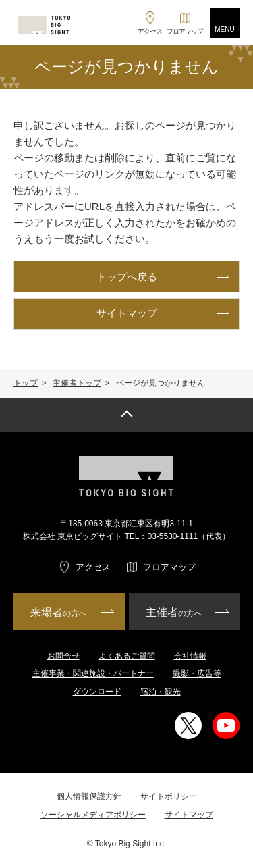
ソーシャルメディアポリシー (93, 815)
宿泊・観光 (161, 692)
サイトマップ (189, 815)
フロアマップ (169, 567)
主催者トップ (77, 383)
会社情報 (190, 656)
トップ (26, 383)
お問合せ (63, 656)
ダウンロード (97, 692)
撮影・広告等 (197, 673)
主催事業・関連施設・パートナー (93, 673)
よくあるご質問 (127, 656)
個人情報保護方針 (89, 796)
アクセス (93, 567)
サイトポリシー (169, 796)
